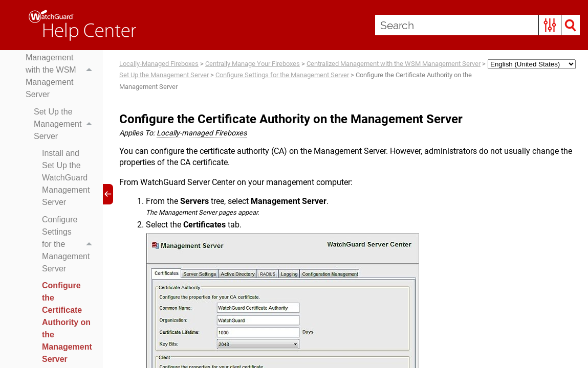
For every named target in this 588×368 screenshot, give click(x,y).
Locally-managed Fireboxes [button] (202, 133)
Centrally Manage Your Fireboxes (253, 64)
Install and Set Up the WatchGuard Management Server (66, 178)
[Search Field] (477, 25)
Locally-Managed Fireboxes (159, 64)
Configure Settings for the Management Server (70, 244)
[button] (550, 25)
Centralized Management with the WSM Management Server (62, 70)
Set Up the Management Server (66, 124)
